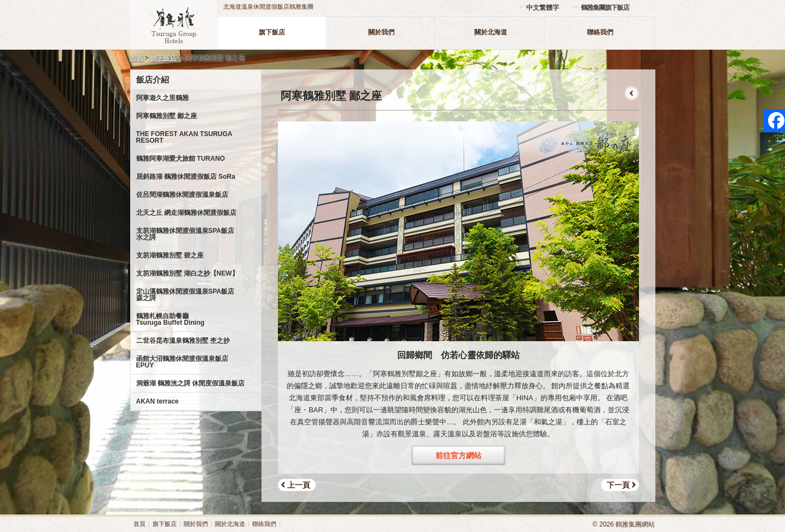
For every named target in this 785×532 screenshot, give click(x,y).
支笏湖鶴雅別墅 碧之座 (170, 255)
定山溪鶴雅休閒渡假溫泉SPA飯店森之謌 (185, 295)
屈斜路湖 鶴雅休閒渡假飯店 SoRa (186, 177)
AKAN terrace (158, 401)
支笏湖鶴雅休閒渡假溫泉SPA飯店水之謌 (185, 234)
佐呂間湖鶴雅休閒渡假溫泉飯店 (182, 195)
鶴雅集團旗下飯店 (605, 8)
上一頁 (299, 485)
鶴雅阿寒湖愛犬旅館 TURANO (181, 159)
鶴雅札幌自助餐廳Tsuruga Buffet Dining (170, 319)
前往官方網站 (458, 455)
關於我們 (381, 32)
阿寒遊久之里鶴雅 (162, 98)
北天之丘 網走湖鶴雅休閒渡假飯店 (186, 213)
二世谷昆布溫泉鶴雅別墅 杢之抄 (183, 341)
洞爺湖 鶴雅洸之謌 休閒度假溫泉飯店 (191, 383)
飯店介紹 (153, 80)
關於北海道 (491, 32)
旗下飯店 (272, 32)
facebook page (774, 121)
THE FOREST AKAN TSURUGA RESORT (184, 137)
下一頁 (618, 485)
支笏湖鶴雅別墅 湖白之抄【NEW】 (187, 273)
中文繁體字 (543, 8)
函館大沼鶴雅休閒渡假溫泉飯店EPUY (182, 362)
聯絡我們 (600, 32)
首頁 (137, 58)
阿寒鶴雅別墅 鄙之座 (167, 116)
